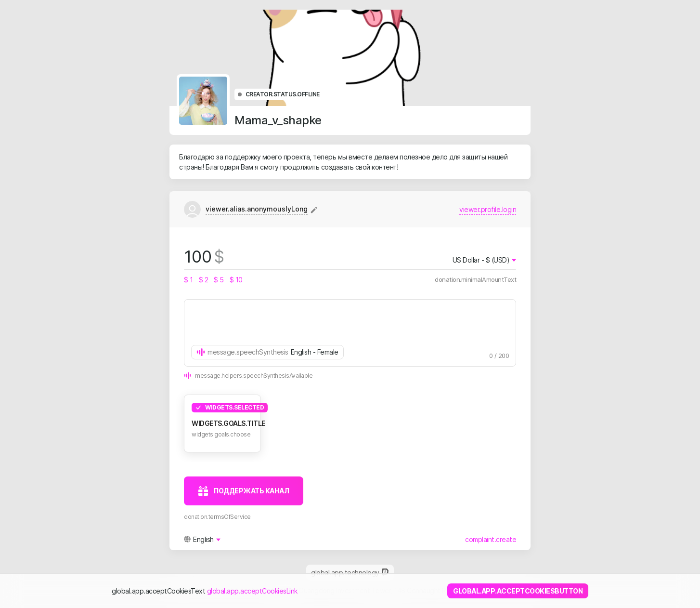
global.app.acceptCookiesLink (252, 591)
